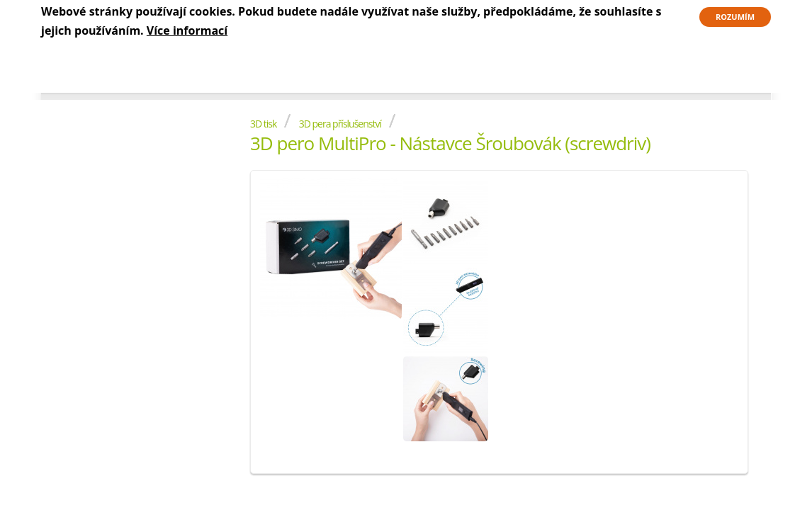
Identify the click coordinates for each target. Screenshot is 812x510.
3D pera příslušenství (340, 124)
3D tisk (263, 124)
